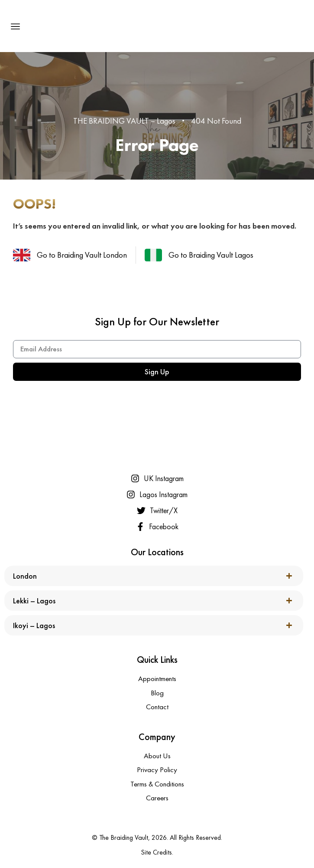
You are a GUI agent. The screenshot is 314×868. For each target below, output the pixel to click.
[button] (16, 26)
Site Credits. (157, 852)
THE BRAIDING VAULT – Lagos (124, 121)
